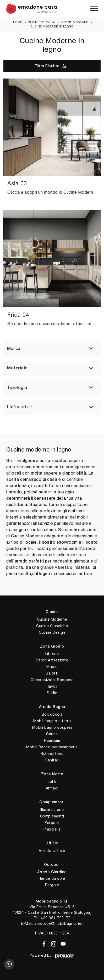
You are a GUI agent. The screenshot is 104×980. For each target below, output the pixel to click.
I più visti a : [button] (20, 407)
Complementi (52, 816)
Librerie (52, 654)
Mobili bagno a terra (52, 721)
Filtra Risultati (51, 66)
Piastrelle (52, 829)
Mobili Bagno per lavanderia (52, 747)
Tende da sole (52, 878)
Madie (52, 667)
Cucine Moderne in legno (52, 26)
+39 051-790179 (56, 918)
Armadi (52, 788)
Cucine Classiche (52, 626)
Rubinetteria (52, 754)
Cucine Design (52, 632)
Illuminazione (52, 810)
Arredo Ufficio (52, 851)
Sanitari (52, 760)
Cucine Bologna (41, 22)
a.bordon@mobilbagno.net (59, 923)
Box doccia (52, 714)
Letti (52, 782)
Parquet (52, 823)
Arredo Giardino (52, 872)
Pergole (52, 885)
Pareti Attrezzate (52, 660)
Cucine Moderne (75, 22)
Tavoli (52, 686)
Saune (52, 734)
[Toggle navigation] (94, 9)
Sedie (52, 693)
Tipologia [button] (17, 388)
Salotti (52, 673)
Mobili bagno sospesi (52, 727)
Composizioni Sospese (52, 680)
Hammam (52, 740)
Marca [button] (14, 349)
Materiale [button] (17, 368)
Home (18, 22)
